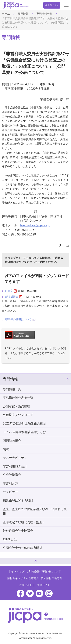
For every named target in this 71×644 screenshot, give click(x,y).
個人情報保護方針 (51, 578)
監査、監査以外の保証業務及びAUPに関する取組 (35, 511)
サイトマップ (16, 571)
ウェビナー (10, 492)
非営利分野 (10, 483)
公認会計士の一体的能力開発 (23, 548)
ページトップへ (7, 559)
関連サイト (44, 585)
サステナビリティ (15, 458)
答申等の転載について (20, 319)
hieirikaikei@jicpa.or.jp (35, 225)
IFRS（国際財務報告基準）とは (24, 432)
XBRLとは (10, 539)
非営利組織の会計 (15, 466)
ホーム (6, 14)
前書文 (11, 291)
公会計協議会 (12, 475)
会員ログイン (52, 5)
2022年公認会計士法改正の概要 (24, 423)
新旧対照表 (14, 297)
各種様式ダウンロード (18, 415)
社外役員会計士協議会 (18, 531)
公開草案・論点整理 (16, 406)
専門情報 (23, 14)
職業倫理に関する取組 (18, 500)
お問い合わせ (27, 585)
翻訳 (6, 449)
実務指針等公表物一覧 (18, 398)
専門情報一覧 (44, 14)
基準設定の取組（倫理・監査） (24, 522)
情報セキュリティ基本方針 (23, 578)
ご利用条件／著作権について (44, 571)
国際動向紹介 (12, 441)
